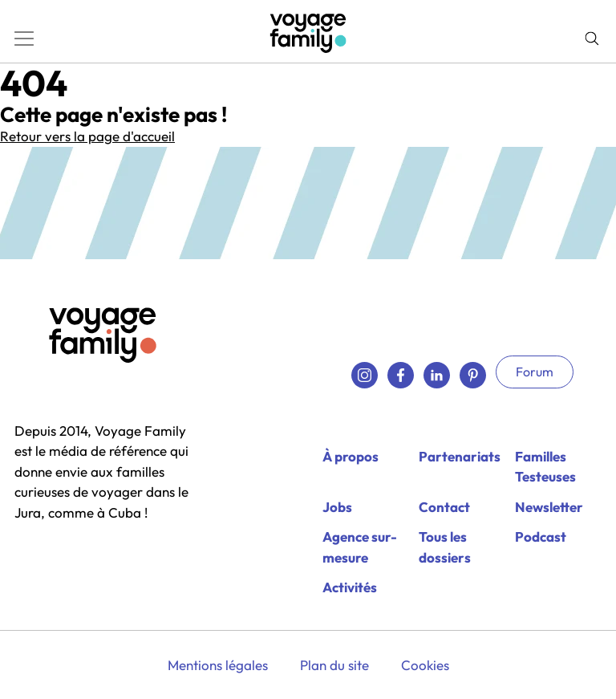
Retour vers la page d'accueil (87, 136)
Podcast (541, 536)
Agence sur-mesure (360, 547)
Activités (350, 587)
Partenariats (460, 456)
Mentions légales (218, 665)
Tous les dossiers (445, 547)
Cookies (425, 665)
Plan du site (334, 665)
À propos (351, 456)
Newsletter (549, 507)
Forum (535, 372)
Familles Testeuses (545, 467)
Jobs (337, 507)
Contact (444, 507)
